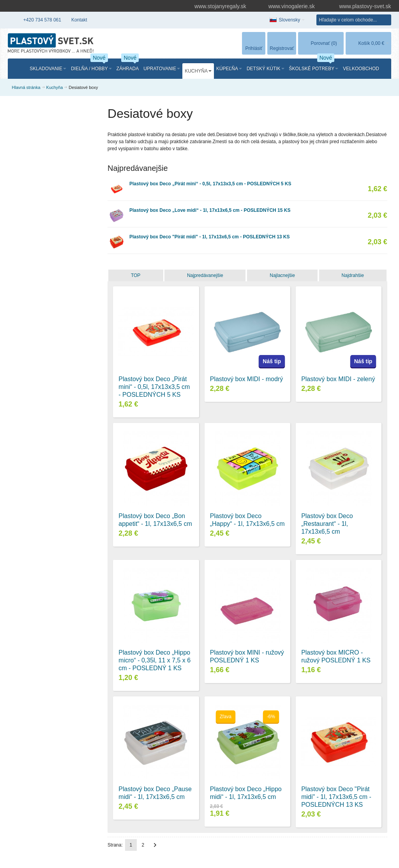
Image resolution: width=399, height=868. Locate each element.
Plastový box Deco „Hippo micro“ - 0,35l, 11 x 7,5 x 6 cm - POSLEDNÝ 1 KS (154, 660)
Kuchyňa (55, 87)
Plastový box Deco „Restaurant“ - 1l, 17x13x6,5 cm (327, 524)
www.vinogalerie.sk (288, 6)
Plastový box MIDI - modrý (246, 379)
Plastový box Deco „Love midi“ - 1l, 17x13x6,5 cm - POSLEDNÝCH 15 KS (210, 210)
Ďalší (155, 845)
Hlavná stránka (26, 87)
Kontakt (79, 20)
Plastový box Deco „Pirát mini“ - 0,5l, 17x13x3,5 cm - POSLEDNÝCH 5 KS (210, 184)
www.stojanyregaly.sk (217, 6)
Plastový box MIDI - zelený (338, 379)
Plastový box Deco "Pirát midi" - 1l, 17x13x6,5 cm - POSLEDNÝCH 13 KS (210, 237)
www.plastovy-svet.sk (360, 6)
